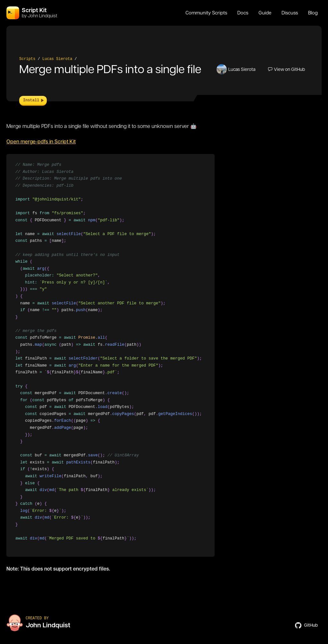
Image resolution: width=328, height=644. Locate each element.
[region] (111, 355)
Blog (313, 13)
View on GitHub (287, 69)
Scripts (27, 59)
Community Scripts (206, 13)
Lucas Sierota (57, 59)
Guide (265, 13)
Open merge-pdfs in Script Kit (41, 142)
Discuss (290, 13)
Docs (243, 13)
